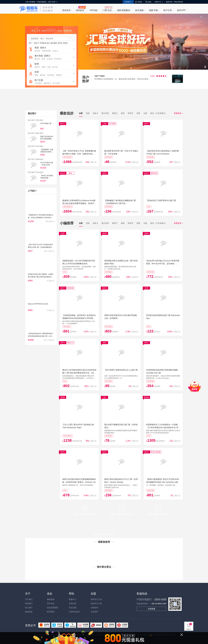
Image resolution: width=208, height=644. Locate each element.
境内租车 (80, 10)
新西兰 (47, 56)
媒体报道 (29, 612)
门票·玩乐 (107, 10)
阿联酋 (59, 75)
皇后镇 (50, 59)
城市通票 (54, 43)
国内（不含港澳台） (159, 113)
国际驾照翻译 (124, 10)
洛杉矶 (37, 51)
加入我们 (29, 608)
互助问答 (73, 603)
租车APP (181, 10)
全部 (81, 113)
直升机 (60, 43)
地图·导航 (153, 10)
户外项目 (38, 83)
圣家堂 (65, 43)
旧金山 (55, 51)
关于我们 (29, 599)
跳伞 (48, 43)
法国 (49, 67)
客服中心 (73, 599)
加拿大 (43, 48)
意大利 (55, 67)
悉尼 (44, 59)
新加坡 (43, 75)
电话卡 (36, 43)
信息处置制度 (53, 608)
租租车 (29, 9)
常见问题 (73, 608)
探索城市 (47, 83)
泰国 (36, 75)
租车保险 (139, 10)
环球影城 (43, 43)
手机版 (139, 2)
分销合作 (94, 608)
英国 (44, 67)
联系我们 (29, 603)
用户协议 (51, 603)
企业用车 (94, 612)
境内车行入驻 (96, 603)
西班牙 (37, 67)
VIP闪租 (94, 10)
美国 (37, 48)
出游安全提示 (74, 612)
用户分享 (168, 10)
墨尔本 (37, 59)
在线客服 (151, 609)
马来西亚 (51, 75)
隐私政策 (51, 599)
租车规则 (51, 612)
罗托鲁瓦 (58, 59)
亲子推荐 (56, 83)
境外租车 (66, 10)
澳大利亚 (39, 56)
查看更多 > (178, 113)
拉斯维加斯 (46, 51)
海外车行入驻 (96, 599)
